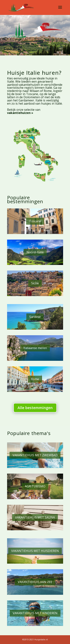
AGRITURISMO (35, 486)
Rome (35, 379)
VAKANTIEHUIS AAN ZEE (35, 582)
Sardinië (35, 317)
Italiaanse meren (35, 348)
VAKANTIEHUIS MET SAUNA (35, 517)
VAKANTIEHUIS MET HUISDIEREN (35, 551)
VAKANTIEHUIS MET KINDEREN (35, 613)
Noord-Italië (35, 252)
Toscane (35, 221)
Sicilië (35, 283)
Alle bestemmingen (35, 408)
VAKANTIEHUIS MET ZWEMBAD (35, 455)
